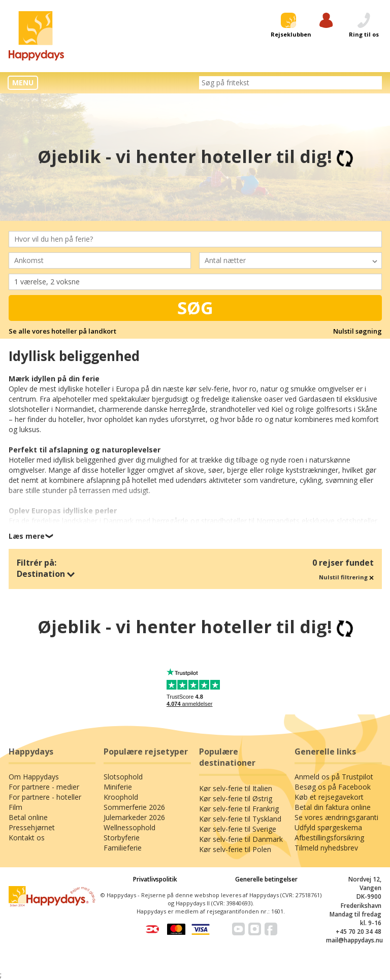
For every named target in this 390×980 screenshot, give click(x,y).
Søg (195, 308)
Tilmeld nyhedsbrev (326, 848)
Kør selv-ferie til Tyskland (240, 819)
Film (15, 807)
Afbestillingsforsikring (329, 838)
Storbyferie (122, 838)
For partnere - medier (44, 787)
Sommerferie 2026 (134, 807)
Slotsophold (123, 777)
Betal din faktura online (333, 807)
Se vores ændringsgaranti (336, 817)
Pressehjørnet (32, 827)
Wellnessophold (129, 827)
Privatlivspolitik (155, 879)
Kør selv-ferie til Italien (236, 788)
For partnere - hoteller (45, 797)
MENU (23, 83)
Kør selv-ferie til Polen (235, 849)
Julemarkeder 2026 (134, 817)
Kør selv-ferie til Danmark (241, 839)
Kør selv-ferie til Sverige (238, 829)
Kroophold (121, 797)
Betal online (28, 817)
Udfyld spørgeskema (328, 827)
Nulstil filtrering (346, 577)
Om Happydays (34, 777)
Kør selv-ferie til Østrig (236, 798)
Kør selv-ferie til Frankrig (239, 809)
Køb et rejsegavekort (329, 797)
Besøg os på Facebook (333, 787)
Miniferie (118, 787)
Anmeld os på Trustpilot (334, 777)
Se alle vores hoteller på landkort (62, 331)
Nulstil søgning (357, 331)
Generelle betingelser (266, 879)
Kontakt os (27, 838)
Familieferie (123, 848)
